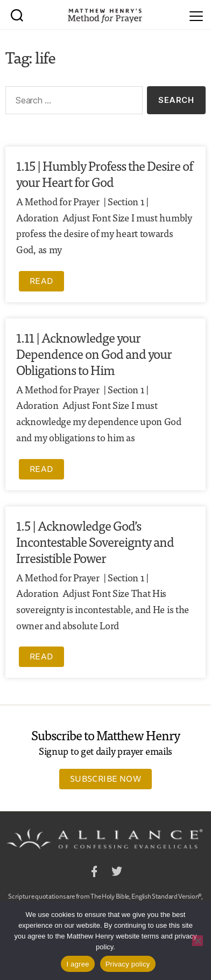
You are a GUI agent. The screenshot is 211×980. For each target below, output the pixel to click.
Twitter (117, 873)
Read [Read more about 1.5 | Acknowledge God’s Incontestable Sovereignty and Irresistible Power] (41, 656)
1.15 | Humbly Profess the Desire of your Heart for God (104, 173)
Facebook (94, 873)
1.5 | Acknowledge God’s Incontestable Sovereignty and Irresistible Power (95, 541)
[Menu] (196, 15)
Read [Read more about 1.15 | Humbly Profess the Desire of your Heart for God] (41, 281)
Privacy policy (128, 964)
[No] (198, 941)
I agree (78, 964)
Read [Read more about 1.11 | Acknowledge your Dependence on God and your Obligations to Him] (41, 469)
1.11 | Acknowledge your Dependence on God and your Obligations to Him (94, 353)
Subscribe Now (105, 779)
